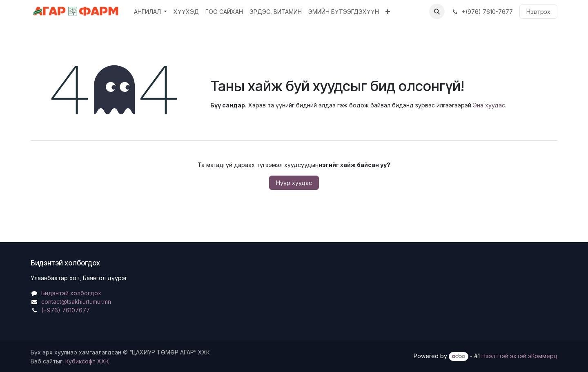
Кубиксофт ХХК (87, 361)
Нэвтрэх (538, 12)
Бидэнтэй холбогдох (71, 293)
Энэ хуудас (489, 105)
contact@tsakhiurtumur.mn (76, 302)
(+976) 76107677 (66, 310)
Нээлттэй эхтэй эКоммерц (519, 356)
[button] (437, 11)
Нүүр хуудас (294, 183)
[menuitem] (151, 12)
